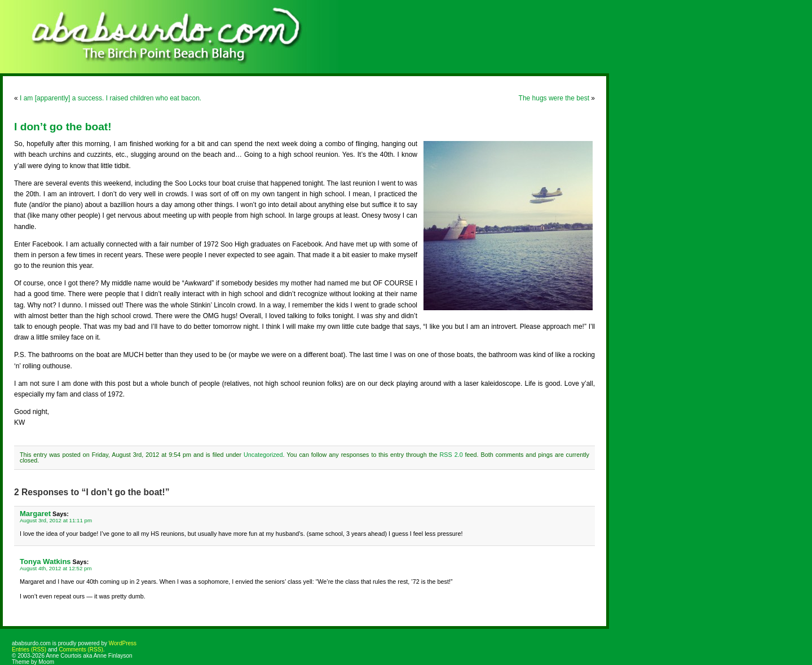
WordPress (123, 643)
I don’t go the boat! (63, 127)
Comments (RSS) (81, 649)
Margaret (35, 514)
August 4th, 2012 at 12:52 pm (56, 568)
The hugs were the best (554, 98)
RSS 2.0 (451, 455)
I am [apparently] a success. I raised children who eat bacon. (111, 98)
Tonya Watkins (45, 561)
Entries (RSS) (29, 649)
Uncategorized (263, 455)
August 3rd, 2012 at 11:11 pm (56, 520)
